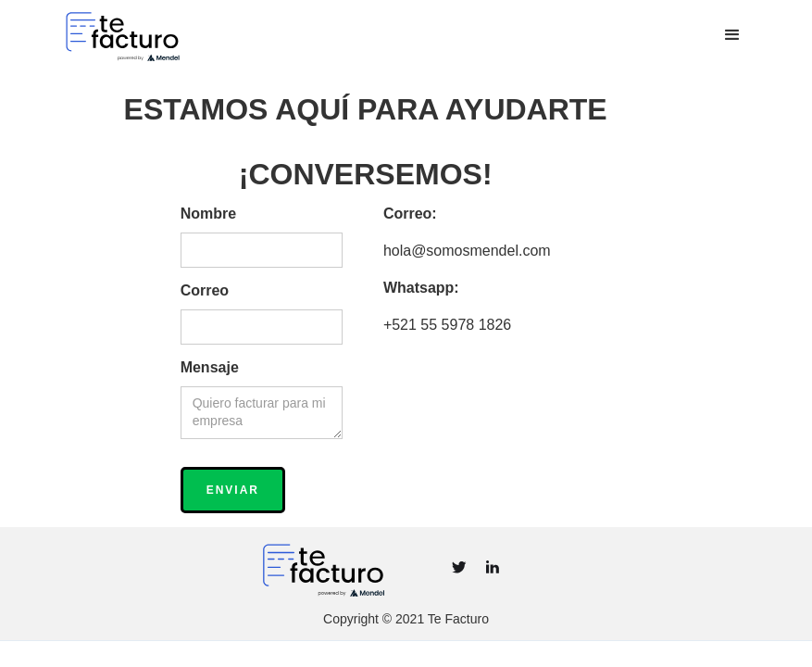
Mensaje (210, 367)
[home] (187, 35)
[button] (732, 35)
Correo (205, 290)
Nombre (208, 214)
